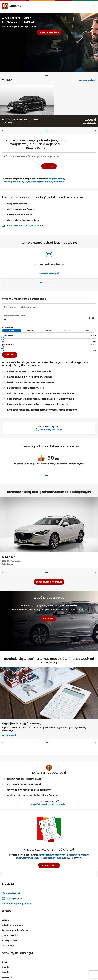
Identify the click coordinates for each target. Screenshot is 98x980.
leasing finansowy (55, 179)
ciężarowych (73, 855)
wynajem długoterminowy (39, 182)
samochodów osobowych (52, 855)
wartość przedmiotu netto (15, 316)
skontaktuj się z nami (51, 430)
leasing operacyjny (14, 182)
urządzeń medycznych (55, 858)
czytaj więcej (9, 735)
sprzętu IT (36, 858)
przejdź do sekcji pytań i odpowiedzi (49, 804)
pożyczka (59, 182)
